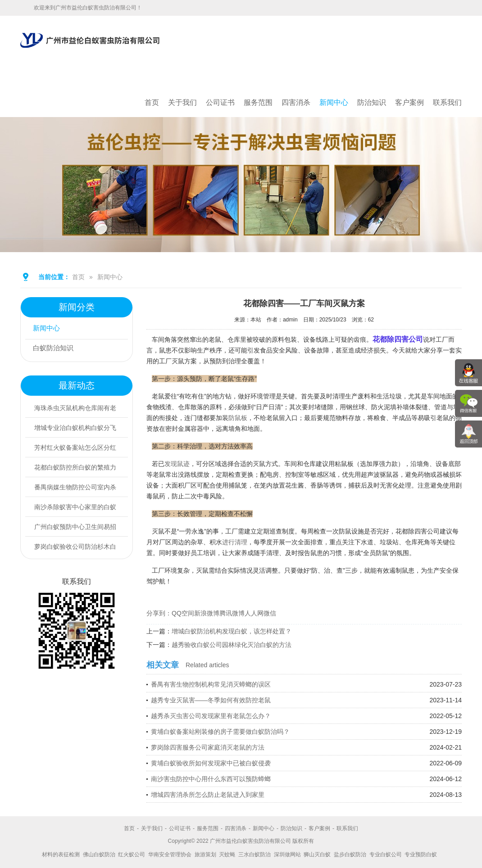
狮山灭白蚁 (317, 854)
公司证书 (220, 102)
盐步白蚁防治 (350, 854)
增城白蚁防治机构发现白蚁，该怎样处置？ (232, 631)
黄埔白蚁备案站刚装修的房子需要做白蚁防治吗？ (220, 732)
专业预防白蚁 (421, 854)
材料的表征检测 (61, 854)
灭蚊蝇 (227, 854)
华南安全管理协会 (170, 854)
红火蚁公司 (132, 854)
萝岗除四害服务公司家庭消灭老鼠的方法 (208, 747)
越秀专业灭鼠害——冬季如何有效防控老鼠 (211, 700)
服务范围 (258, 102)
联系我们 (447, 102)
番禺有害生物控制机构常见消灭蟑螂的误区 (211, 684)
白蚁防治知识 (56, 349)
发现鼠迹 (177, 464)
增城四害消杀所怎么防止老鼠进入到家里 (208, 795)
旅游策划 (205, 854)
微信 (270, 613)
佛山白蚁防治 (99, 854)
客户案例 (409, 102)
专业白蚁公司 (386, 854)
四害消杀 (296, 102)
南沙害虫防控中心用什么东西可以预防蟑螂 (211, 779)
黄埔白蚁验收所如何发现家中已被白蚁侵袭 (211, 763)
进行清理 (235, 542)
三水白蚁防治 (255, 854)
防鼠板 (238, 418)
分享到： (159, 613)
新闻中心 (334, 102)
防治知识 (372, 102)
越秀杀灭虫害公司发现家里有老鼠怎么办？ (211, 716)
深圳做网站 (287, 854)
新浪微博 (207, 613)
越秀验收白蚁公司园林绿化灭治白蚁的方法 (232, 645)
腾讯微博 (232, 613)
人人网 (254, 613)
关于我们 (182, 102)
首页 (152, 102)
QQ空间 (183, 613)
